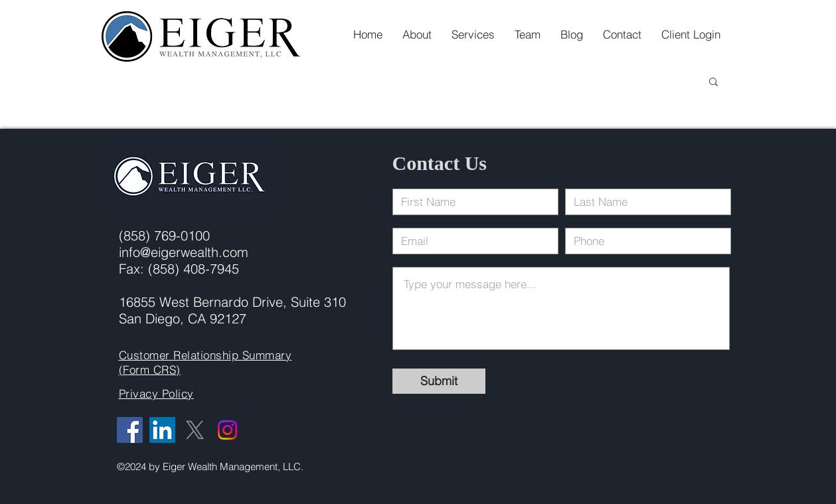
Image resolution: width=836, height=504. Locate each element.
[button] (713, 83)
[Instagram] (227, 430)
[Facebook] (130, 430)
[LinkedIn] (162, 430)
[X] (195, 430)
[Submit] (439, 381)
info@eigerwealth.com (184, 252)
